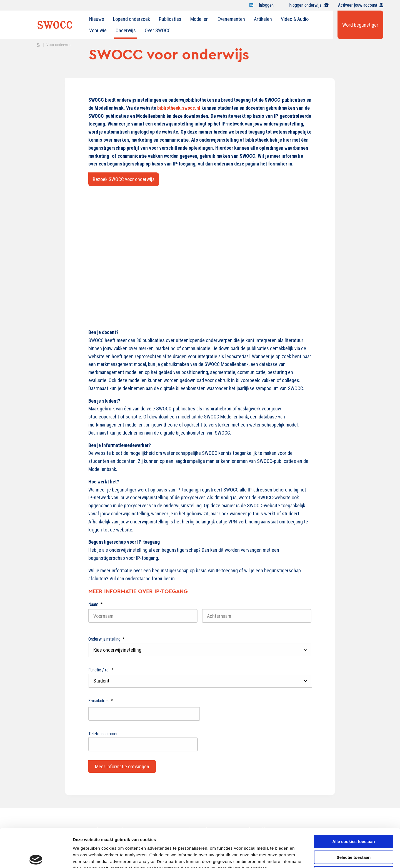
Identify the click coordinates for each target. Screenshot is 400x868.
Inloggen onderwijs (309, 5)
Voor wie (98, 30)
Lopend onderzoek (132, 19)
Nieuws (97, 19)
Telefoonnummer (103, 734)
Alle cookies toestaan (353, 801)
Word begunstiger (360, 25)
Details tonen (300, 857)
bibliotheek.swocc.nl (179, 108)
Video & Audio (295, 19)
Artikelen (263, 19)
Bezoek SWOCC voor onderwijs (124, 179)
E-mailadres (101, 701)
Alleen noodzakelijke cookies (354, 833)
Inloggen (269, 5)
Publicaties (170, 19)
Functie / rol (101, 670)
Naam (95, 604)
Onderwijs (126, 30)
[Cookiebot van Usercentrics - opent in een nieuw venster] (36, 857)
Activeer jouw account (361, 5)
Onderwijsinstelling (107, 639)
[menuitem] (97, 19)
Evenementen (231, 19)
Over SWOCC (158, 30)
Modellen (199, 19)
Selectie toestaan (354, 817)
